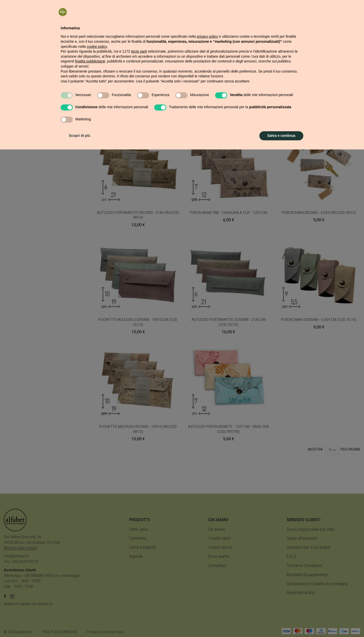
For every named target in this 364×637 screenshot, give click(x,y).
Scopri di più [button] (79, 623)
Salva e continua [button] (281, 623)
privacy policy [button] (208, 524)
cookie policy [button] (97, 534)
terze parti (139, 539)
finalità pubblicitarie (90, 549)
